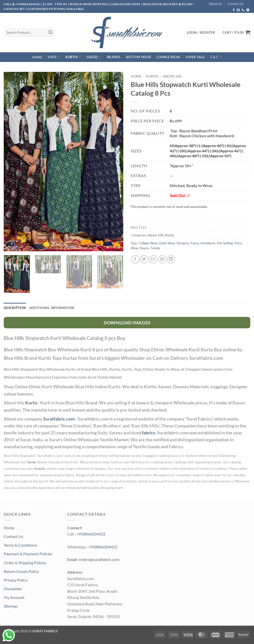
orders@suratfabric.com (99, 559)
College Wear (148, 243)
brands (40, 469)
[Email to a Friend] (153, 259)
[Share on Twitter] (144, 259)
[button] (236, 32)
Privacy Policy (16, 580)
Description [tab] (15, 308)
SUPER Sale (195, 57)
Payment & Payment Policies (28, 554)
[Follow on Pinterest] (248, 10)
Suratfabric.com (59, 419)
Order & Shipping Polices (25, 563)
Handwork (208, 243)
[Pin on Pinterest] (162, 259)
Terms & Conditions (20, 545)
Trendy (155, 248)
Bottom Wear (139, 57)
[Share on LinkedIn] (171, 259)
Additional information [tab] (52, 308)
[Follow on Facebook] (234, 10)
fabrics (149, 433)
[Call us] (243, 10)
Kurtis (73, 57)
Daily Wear (167, 243)
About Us (215, 4)
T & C (216, 57)
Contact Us (236, 4)
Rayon (144, 248)
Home (37, 57)
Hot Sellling (225, 243)
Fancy (195, 243)
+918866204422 (91, 534)
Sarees (94, 57)
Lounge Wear (168, 57)
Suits (54, 57)
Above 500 (172, 76)
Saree (32, 462)
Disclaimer (13, 589)
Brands (114, 57)
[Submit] (50, 32)
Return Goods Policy (21, 571)
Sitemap (11, 606)
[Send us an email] (238, 10)
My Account (14, 597)
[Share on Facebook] (135, 259)
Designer (183, 243)
